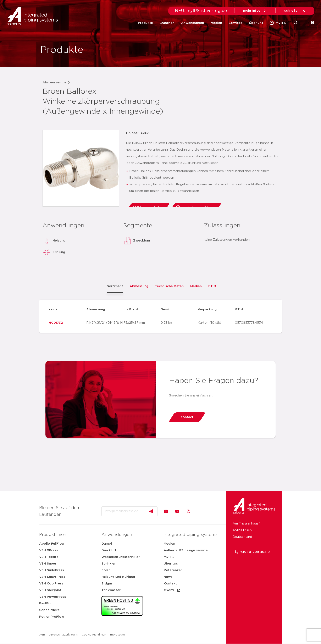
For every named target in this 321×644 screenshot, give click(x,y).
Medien (216, 23)
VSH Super (48, 564)
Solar (106, 570)
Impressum (117, 635)
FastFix (45, 603)
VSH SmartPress (52, 577)
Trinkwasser (111, 590)
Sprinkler (109, 564)
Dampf (107, 544)
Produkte (145, 23)
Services (236, 23)
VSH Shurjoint (50, 590)
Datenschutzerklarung (63, 635)
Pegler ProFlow (52, 617)
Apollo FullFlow (52, 544)
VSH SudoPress (52, 570)
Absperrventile (54, 82)
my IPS (169, 557)
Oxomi (172, 590)
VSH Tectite (49, 557)
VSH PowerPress (53, 597)
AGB (42, 635)
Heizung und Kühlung (118, 577)
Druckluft (109, 550)
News (168, 577)
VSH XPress (49, 550)
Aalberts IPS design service (186, 550)
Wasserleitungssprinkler (121, 557)
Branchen (167, 23)
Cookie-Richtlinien (94, 635)
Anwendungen (193, 23)
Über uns (256, 23)
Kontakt (170, 584)
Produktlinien (53, 535)
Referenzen (173, 570)
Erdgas (107, 584)
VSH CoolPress (51, 584)
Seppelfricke (49, 610)
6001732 (56, 323)
